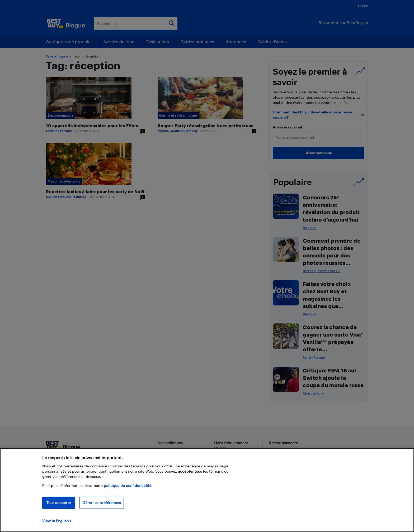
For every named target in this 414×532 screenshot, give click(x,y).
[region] (207, 490)
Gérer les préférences (102, 503)
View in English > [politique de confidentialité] (57, 521)
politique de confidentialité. (128, 485)
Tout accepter (59, 503)
